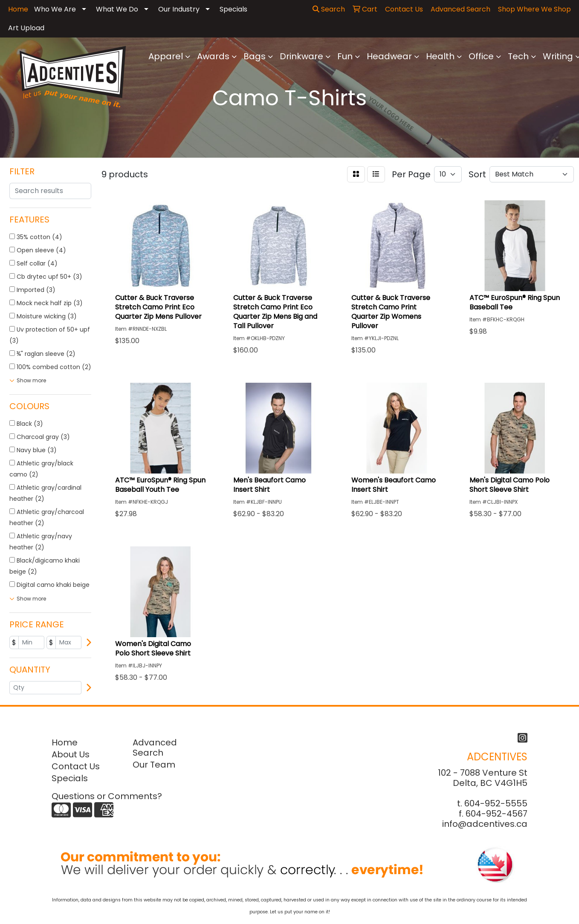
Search (329, 9)
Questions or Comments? (107, 796)
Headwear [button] (389, 56)
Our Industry (179, 9)
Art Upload (26, 28)
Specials (233, 9)
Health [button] (440, 56)
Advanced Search (155, 748)
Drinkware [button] (301, 56)
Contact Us (76, 766)
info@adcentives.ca (485, 824)
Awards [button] (213, 56)
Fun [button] (345, 56)
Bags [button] (255, 56)
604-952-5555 (496, 803)
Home (65, 742)
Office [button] (481, 56)
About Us (71, 754)
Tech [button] (518, 56)
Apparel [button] (166, 56)
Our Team (154, 765)
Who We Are (55, 9)
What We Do (117, 9)
